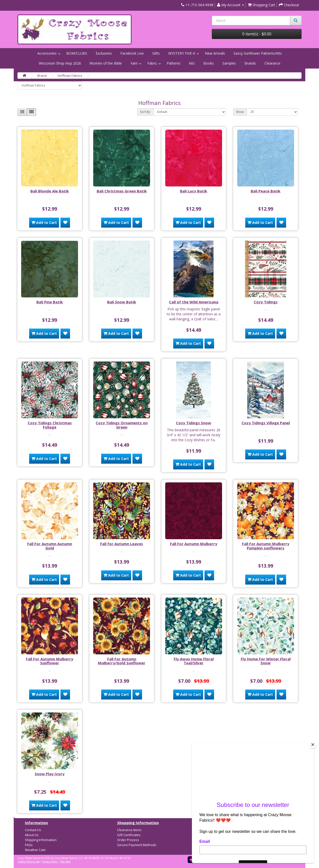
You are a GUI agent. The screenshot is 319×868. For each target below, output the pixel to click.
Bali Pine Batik (50, 302)
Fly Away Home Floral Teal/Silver (194, 661)
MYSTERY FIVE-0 (182, 53)
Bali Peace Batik (266, 191)
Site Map (65, 862)
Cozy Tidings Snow (194, 423)
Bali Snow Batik (122, 302)
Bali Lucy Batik (194, 191)
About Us (32, 835)
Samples (229, 63)
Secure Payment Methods (137, 845)
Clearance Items (129, 830)
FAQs (29, 845)
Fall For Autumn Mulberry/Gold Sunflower (122, 661)
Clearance (272, 63)
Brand (42, 76)
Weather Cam (35, 850)
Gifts (156, 53)
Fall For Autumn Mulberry (194, 544)
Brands (250, 63)
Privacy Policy (50, 862)
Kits (192, 63)
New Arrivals (215, 53)
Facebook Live (132, 53)
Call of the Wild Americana (194, 302)
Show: (240, 112)
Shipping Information (41, 840)
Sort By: (145, 112)
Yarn (134, 63)
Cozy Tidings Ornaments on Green (122, 425)
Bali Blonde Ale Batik (50, 191)
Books (209, 63)
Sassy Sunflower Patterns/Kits (258, 53)
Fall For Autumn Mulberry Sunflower (50, 661)
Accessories (47, 53)
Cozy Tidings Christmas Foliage (50, 425)
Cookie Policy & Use (29, 862)
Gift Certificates (129, 835)
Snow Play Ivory (50, 774)
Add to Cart (44, 222)
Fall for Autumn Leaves (122, 544)
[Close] (313, 745)
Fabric (152, 63)
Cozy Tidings (266, 302)
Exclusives (104, 53)
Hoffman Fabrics (70, 76)
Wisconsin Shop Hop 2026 (60, 63)
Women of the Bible (106, 63)
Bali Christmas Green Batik (122, 191)
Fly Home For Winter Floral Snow (266, 661)
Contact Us (33, 830)
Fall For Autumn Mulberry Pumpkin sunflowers (266, 546)
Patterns (174, 63)
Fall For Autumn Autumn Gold (50, 546)
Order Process (128, 840)
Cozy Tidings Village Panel (266, 423)
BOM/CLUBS (77, 53)
